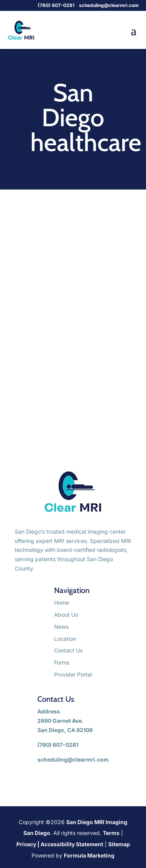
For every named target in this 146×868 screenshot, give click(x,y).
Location (65, 639)
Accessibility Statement (72, 844)
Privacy (26, 844)
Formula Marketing (89, 855)
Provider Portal (73, 674)
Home (62, 603)
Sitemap (119, 844)
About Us (66, 615)
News (61, 627)
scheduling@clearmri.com (109, 5)
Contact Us (68, 650)
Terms (111, 833)
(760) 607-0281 (57, 5)
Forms (62, 662)
